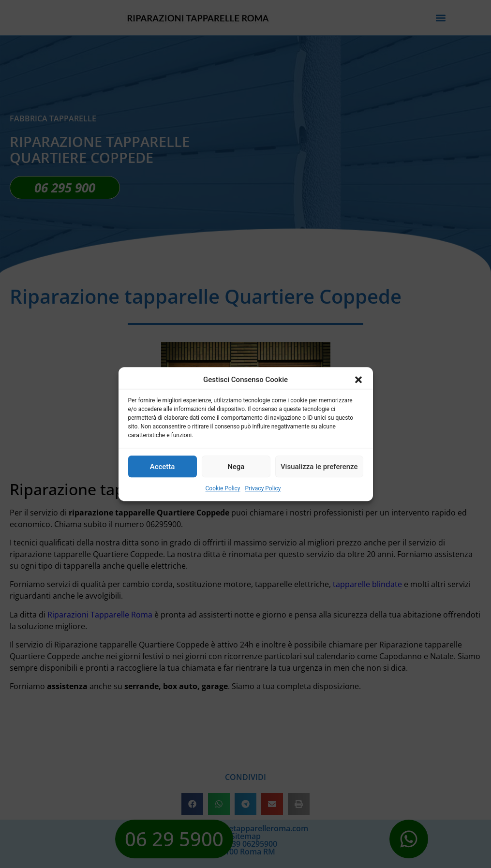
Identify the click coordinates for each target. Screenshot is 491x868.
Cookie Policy (223, 488)
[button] (358, 380)
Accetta (163, 467)
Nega (236, 467)
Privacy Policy (263, 488)
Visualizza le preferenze (319, 467)
